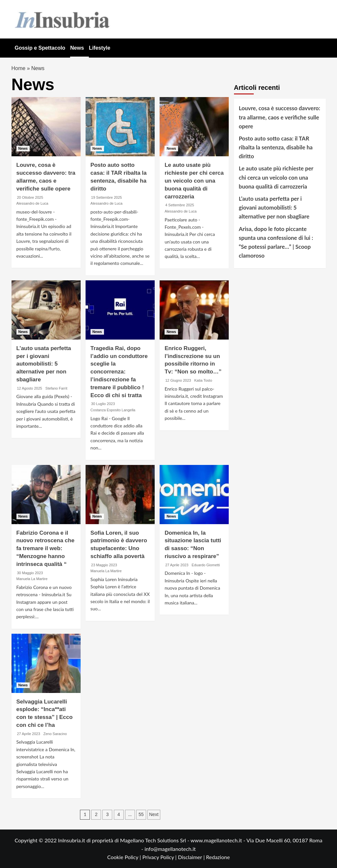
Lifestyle (100, 48)
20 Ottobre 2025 (30, 197)
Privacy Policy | (160, 857)
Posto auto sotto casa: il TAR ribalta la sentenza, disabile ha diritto (276, 147)
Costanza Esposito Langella (113, 410)
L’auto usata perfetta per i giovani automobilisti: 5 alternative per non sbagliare (44, 364)
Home (19, 68)
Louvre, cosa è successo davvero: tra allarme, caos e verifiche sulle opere (280, 117)
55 (141, 814)
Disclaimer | (192, 857)
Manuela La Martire (32, 579)
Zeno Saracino (55, 734)
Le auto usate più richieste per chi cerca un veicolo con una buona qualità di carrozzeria (194, 181)
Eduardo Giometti (206, 565)
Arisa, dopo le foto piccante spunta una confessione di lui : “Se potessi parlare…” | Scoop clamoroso (276, 242)
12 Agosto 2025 (30, 388)
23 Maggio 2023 (104, 565)
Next (154, 814)
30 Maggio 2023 (30, 573)
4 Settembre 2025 (180, 205)
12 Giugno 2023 (178, 380)
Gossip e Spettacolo (40, 48)
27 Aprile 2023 (177, 565)
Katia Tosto (203, 380)
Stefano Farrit (56, 388)
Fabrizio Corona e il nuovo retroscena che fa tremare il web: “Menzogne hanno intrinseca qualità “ (46, 549)
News (77, 48)
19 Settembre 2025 (107, 197)
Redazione (218, 857)
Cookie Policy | (125, 857)
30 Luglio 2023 (103, 404)
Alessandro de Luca (32, 203)
